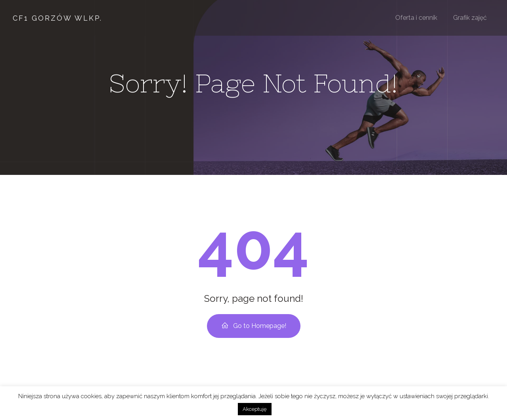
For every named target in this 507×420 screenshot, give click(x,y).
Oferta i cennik (416, 18)
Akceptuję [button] (255, 409)
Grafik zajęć (470, 18)
